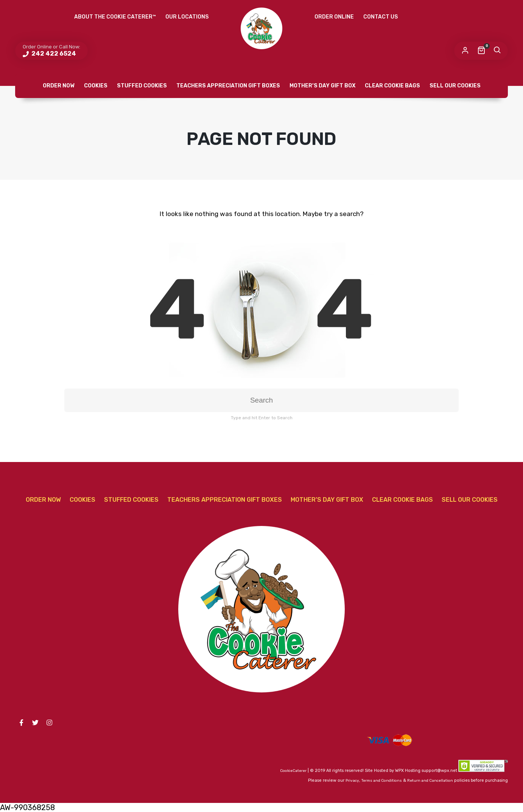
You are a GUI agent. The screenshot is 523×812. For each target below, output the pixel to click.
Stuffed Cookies (142, 86)
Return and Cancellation (430, 781)
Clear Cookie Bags (392, 86)
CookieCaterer (293, 771)
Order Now (59, 86)
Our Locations (187, 17)
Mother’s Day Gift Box (322, 86)
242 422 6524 (53, 54)
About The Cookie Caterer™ (115, 17)
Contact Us (381, 17)
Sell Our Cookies (455, 86)
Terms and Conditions (382, 781)
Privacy (352, 781)
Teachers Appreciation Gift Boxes (228, 86)
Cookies (96, 86)
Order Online (334, 17)
